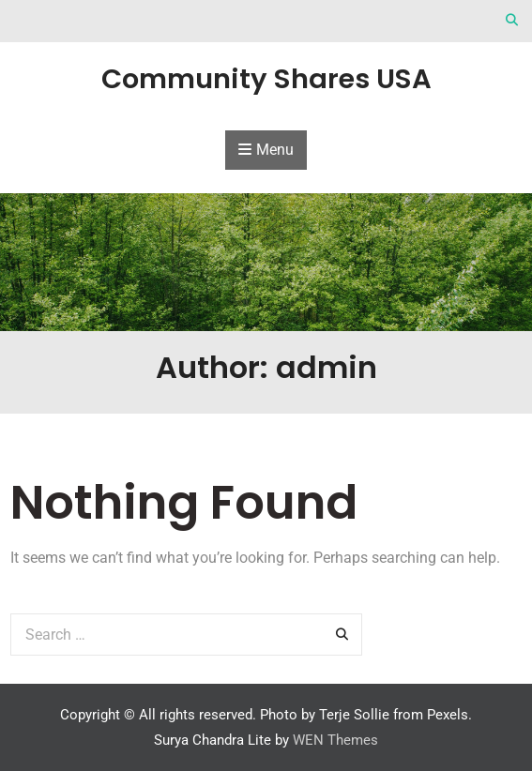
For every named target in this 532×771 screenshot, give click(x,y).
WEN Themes (335, 740)
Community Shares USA (266, 79)
